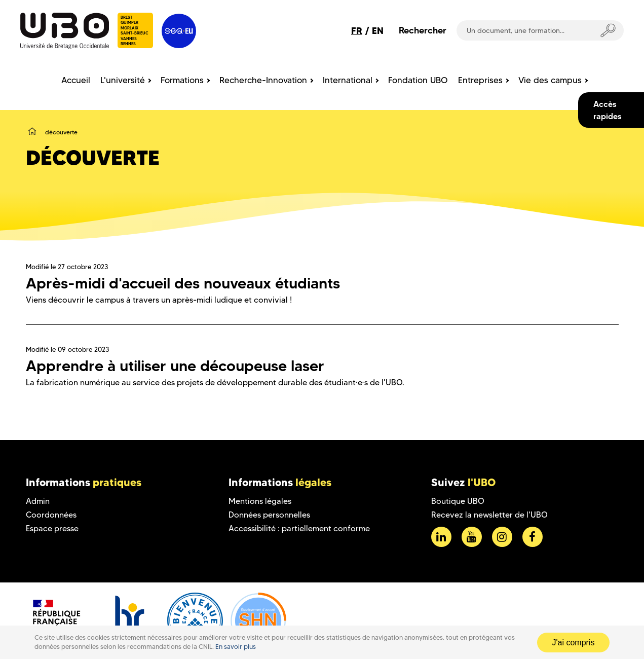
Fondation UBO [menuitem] (418, 80)
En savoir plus (236, 647)
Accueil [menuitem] (76, 80)
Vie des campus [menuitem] (550, 80)
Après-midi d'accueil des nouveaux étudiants (183, 283)
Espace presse (52, 528)
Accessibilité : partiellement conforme (299, 528)
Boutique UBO (458, 501)
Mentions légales (260, 501)
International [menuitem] (348, 80)
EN (378, 31)
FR (357, 31)
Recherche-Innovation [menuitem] (263, 80)
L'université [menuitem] (123, 80)
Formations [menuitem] (182, 80)
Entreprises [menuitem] (480, 80)
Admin (38, 501)
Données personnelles (269, 515)
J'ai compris (574, 643)
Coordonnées (51, 515)
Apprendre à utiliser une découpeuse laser (175, 366)
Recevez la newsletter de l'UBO (489, 515)
